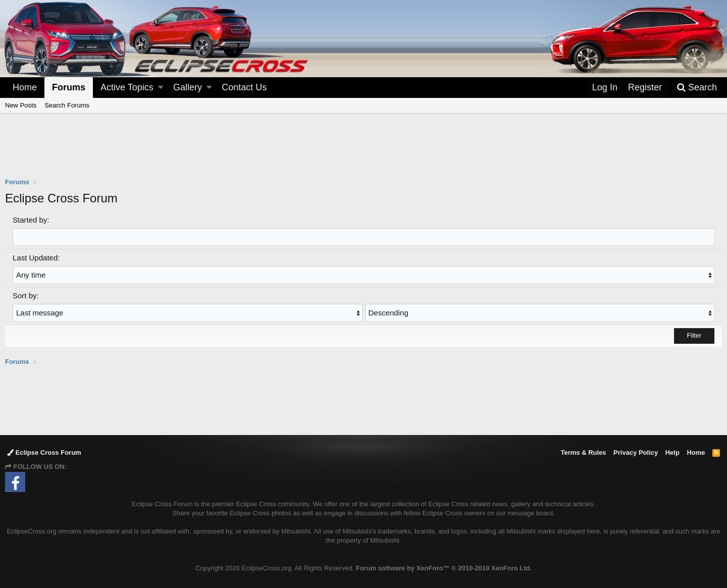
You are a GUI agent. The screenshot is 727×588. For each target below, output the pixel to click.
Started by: (31, 220)
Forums (69, 87)
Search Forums (67, 105)
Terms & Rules (583, 452)
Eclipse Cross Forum (44, 452)
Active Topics (127, 87)
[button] (161, 88)
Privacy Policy (636, 452)
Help (672, 452)
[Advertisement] (363, 152)
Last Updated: (36, 258)
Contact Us (244, 87)
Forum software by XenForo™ (444, 568)
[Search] (697, 88)
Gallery (188, 87)
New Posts (21, 105)
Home (25, 87)
